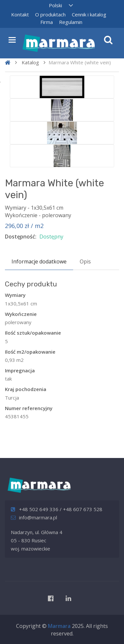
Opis (85, 261)
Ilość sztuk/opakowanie (33, 333)
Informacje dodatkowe (39, 261)
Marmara (59, 626)
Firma (47, 22)
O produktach (50, 14)
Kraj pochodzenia (26, 389)
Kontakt (20, 14)
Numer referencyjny (29, 408)
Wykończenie (21, 314)
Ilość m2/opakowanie (30, 352)
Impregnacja (20, 370)
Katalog (30, 62)
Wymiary (15, 295)
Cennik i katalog (89, 14)
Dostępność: (21, 237)
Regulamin (71, 22)
